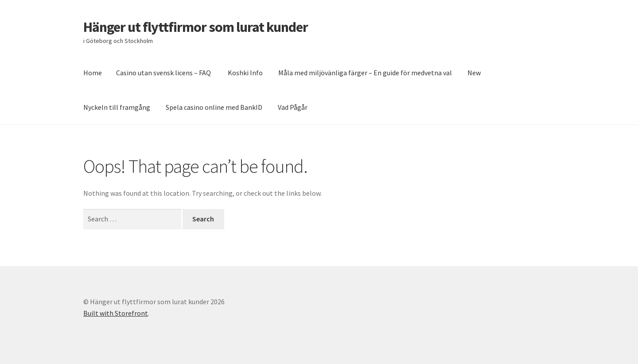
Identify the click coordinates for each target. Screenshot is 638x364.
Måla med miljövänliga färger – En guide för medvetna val (365, 73)
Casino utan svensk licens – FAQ (164, 73)
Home (93, 73)
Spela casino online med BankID (214, 107)
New (474, 73)
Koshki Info (245, 73)
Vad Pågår (293, 107)
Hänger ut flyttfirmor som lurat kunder (196, 27)
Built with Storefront (116, 313)
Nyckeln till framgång (117, 107)
